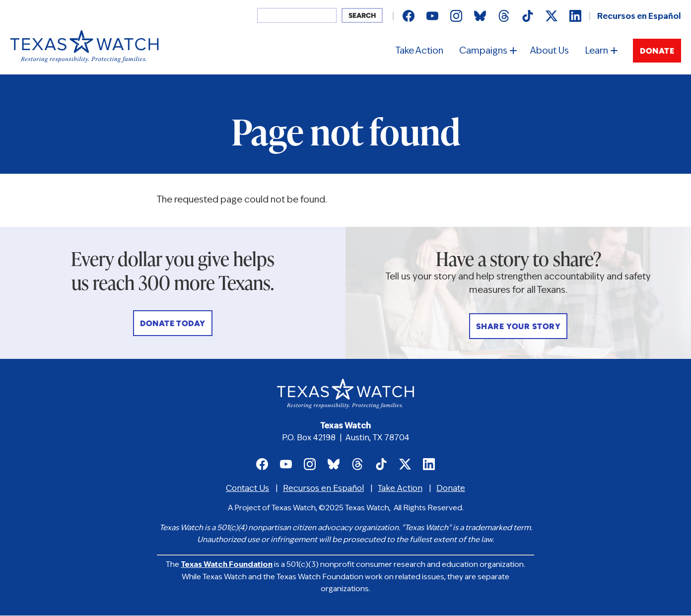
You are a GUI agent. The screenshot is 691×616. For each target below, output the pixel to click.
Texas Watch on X (552, 16)
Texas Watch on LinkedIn (575, 16)
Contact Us (247, 489)
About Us (550, 51)
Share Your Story (518, 327)
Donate (657, 52)
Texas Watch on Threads (504, 16)
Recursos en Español (639, 17)
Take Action (419, 51)
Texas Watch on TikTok (528, 16)
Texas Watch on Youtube (432, 16)
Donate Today (173, 324)
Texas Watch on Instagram (456, 16)
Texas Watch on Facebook (409, 16)
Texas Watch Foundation (227, 565)
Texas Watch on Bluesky (480, 16)
